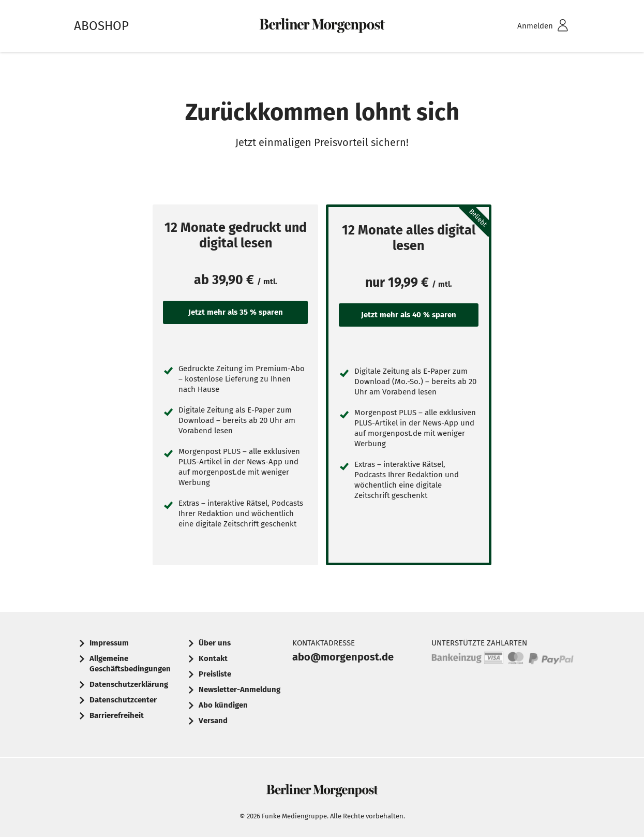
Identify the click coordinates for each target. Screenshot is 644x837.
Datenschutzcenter (123, 700)
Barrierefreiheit (117, 715)
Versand (213, 721)
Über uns (215, 643)
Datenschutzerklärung (129, 684)
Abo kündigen (223, 705)
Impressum (109, 643)
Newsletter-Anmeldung (239, 689)
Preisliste (215, 674)
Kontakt (213, 658)
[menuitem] (529, 26)
